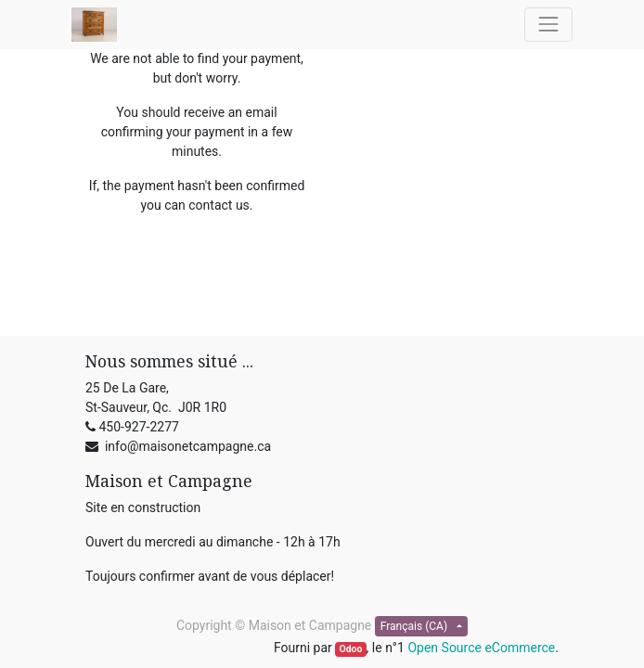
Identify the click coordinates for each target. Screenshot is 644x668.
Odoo (350, 649)
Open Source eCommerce (481, 648)
